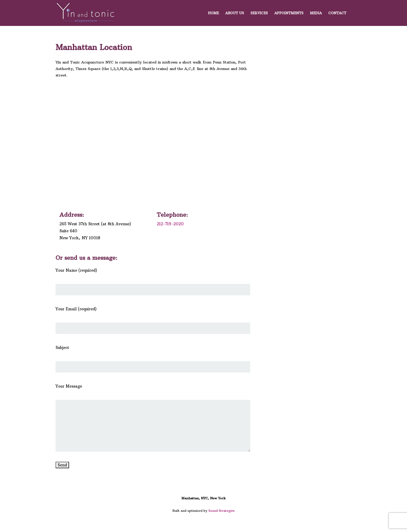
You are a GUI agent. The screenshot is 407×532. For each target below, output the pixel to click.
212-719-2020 (170, 224)
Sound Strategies (222, 511)
